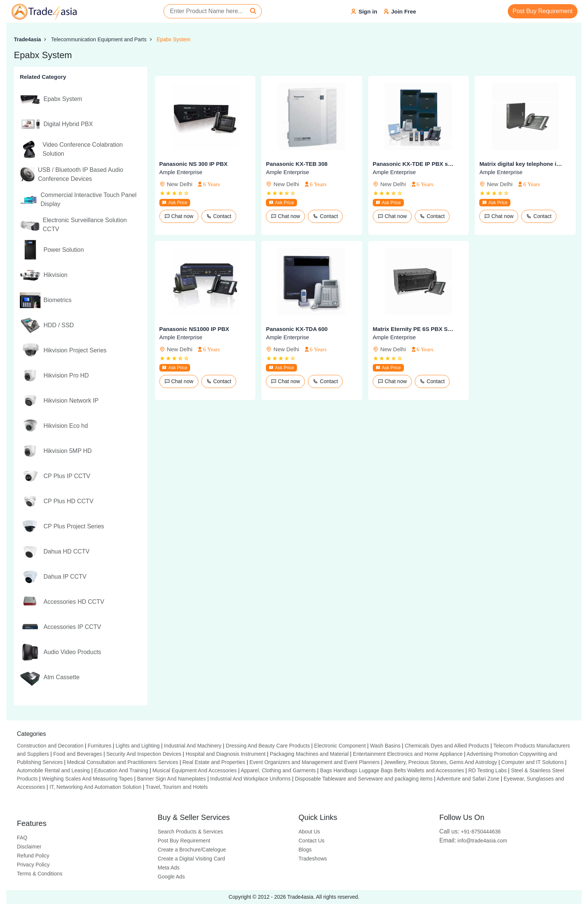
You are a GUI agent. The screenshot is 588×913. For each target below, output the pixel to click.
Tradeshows (313, 859)
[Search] (253, 11)
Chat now (179, 216)
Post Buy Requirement (543, 11)
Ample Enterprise (181, 172)
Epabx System (174, 39)
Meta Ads (169, 868)
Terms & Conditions (40, 874)
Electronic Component (340, 746)
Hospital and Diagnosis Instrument (226, 754)
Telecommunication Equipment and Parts (99, 39)
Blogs (305, 850)
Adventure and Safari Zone (468, 779)
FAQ (22, 838)
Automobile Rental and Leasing (53, 770)
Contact (219, 216)
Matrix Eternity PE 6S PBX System (414, 329)
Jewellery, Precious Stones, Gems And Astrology (441, 762)
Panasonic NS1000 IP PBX (194, 329)
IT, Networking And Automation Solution (95, 787)
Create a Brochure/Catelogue (192, 850)
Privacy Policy (33, 865)
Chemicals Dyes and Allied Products (447, 746)
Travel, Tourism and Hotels (177, 787)
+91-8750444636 (470, 832)
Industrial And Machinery (193, 746)
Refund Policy (33, 856)
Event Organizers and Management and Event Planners (314, 762)
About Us (309, 832)
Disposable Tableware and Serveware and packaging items (364, 779)
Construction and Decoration (50, 746)
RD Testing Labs (487, 770)
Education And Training (121, 770)
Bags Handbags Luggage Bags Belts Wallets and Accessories (392, 770)
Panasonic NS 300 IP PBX (193, 164)
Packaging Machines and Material (309, 754)
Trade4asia (27, 39)
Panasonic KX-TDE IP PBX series (414, 164)
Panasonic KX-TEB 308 (297, 164)
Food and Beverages (78, 754)
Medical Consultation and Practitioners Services (123, 762)
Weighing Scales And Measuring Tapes (87, 779)
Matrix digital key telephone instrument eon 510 (520, 164)
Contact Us (311, 841)
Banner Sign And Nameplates (171, 779)
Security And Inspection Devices (144, 754)
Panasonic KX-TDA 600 (297, 329)
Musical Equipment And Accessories (194, 770)
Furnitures (100, 746)
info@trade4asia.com (473, 841)
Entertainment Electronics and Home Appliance (408, 754)
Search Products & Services (190, 832)
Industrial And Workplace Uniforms (251, 779)
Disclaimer (29, 847)
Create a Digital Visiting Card (192, 859)
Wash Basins (385, 746)
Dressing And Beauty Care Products (268, 746)
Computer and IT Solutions (532, 762)
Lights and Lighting (138, 746)
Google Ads (171, 877)
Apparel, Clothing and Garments (278, 770)
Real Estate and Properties (214, 762)
